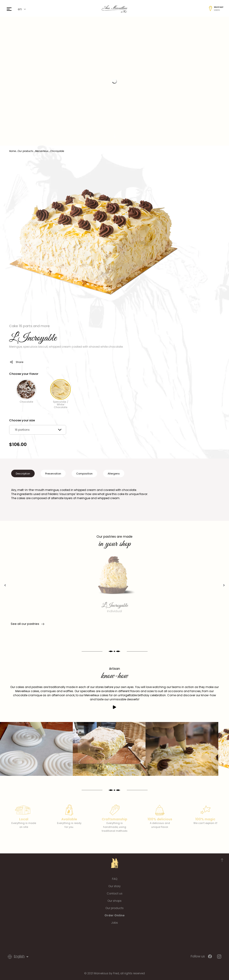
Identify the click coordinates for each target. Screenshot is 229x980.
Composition (84, 474)
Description (23, 474)
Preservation (53, 474)
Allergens (114, 474)
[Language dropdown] (22, 957)
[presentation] (5, 585)
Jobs (114, 923)
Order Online (114, 915)
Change (217, 10)
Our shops (114, 901)
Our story (114, 886)
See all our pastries (27, 624)
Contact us (115, 893)
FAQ (115, 879)
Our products (114, 908)
